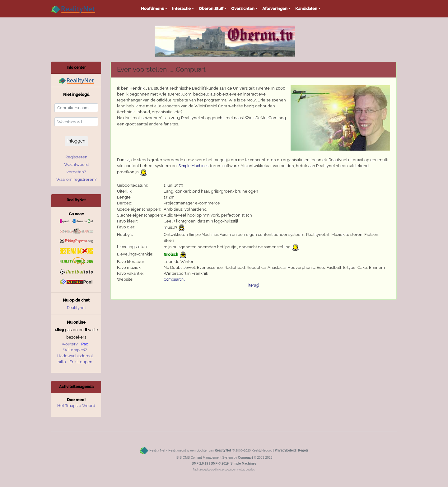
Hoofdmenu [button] (153, 9)
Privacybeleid (285, 450)
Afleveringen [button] (275, 9)
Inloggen (76, 141)
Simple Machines (194, 166)
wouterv (70, 344)
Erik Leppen (81, 362)
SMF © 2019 (220, 464)
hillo (62, 362)
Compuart (245, 458)
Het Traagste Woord (76, 406)
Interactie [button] (181, 9)
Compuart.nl (174, 279)
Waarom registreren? (76, 179)
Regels (303, 450)
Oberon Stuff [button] (211, 9)
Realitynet (76, 308)
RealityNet (223, 450)
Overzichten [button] (243, 9)
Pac (85, 344)
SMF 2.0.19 (200, 464)
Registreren (76, 157)
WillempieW (75, 350)
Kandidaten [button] (306, 9)
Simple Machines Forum (210, 235)
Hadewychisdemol (75, 356)
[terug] (254, 285)
